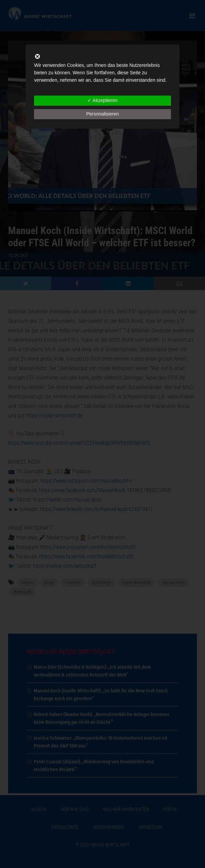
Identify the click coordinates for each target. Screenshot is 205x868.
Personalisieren (103, 114)
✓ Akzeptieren (102, 100)
